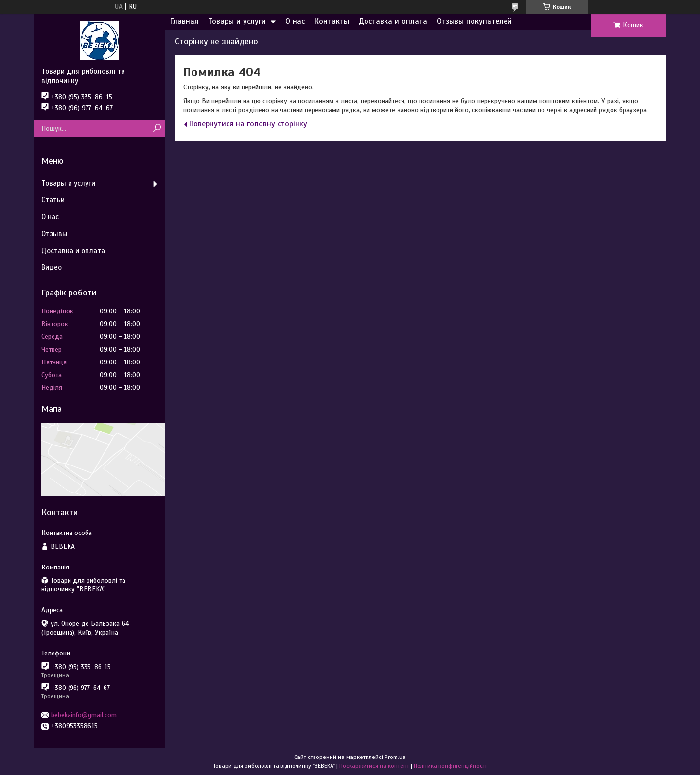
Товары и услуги (237, 21)
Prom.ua (395, 757)
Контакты (332, 21)
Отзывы (54, 234)
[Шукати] (157, 129)
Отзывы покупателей (474, 21)
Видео (52, 267)
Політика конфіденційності (450, 766)
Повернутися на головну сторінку (248, 124)
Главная (184, 21)
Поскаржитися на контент (374, 766)
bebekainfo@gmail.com (84, 715)
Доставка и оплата (393, 21)
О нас (295, 21)
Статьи (53, 200)
